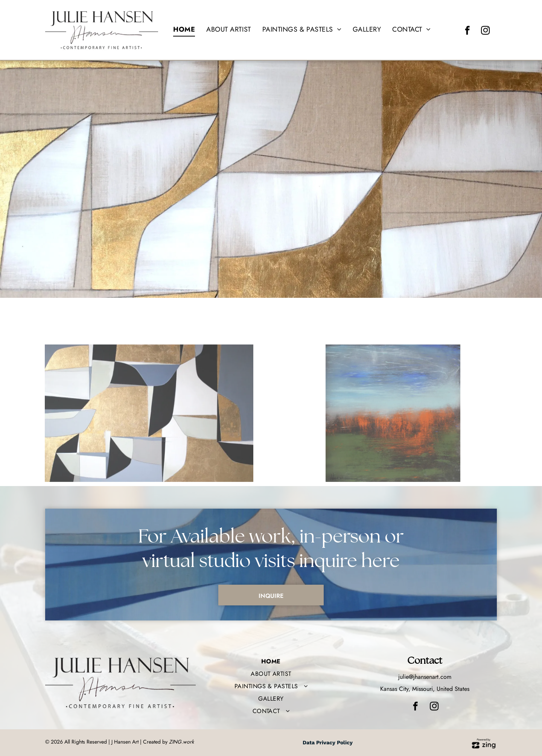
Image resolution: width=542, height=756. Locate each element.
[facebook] (467, 31)
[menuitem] (184, 30)
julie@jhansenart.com (425, 677)
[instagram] (485, 31)
